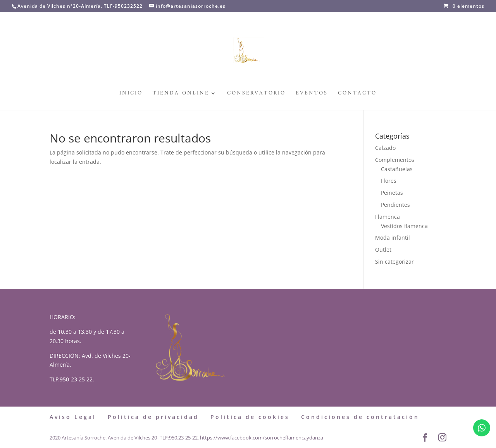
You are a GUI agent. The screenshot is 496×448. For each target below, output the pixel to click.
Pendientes (395, 205)
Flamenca (387, 217)
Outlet (383, 250)
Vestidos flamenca (404, 226)
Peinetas (392, 193)
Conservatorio (256, 94)
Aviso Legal (73, 417)
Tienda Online (181, 94)
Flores (389, 181)
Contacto (357, 94)
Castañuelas (397, 169)
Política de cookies (250, 417)
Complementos (395, 160)
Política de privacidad (153, 417)
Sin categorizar (394, 262)
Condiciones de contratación (360, 417)
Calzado (385, 148)
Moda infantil (393, 238)
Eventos (312, 94)
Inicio (131, 94)
